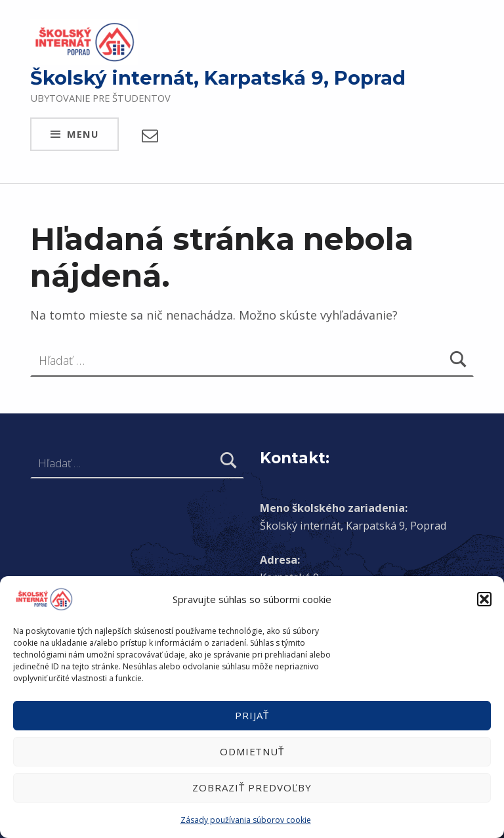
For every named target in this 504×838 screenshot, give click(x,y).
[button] (484, 599)
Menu (83, 134)
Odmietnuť (252, 751)
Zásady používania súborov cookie (246, 820)
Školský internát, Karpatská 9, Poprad (218, 78)
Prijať (252, 715)
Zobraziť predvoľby (252, 787)
